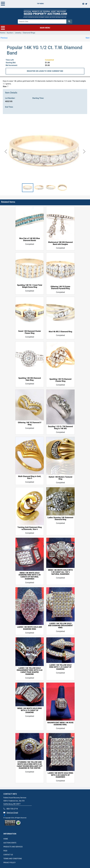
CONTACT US (8, 855)
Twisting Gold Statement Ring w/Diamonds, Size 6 (30, 528)
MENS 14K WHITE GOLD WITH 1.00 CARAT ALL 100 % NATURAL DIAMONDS (60, 572)
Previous (4, 38)
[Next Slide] (84, 151)
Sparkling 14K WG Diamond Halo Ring (30, 379)
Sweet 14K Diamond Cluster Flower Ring (30, 332)
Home (2, 33)
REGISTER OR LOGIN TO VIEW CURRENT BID (45, 71)
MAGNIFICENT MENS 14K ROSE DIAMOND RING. (60, 724)
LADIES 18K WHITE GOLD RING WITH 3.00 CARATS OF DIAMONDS (60, 775)
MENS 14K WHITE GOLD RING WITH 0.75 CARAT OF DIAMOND (30, 711)
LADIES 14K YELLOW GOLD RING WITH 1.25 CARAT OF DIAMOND (60, 667)
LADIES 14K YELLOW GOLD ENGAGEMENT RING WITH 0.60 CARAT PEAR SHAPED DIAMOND (30, 671)
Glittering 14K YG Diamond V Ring (30, 424)
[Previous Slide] (6, 151)
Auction (10, 33)
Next (88, 38)
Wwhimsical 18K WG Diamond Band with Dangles (60, 243)
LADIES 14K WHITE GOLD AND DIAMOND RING (30, 628)
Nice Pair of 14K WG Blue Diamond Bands (30, 240)
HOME (6, 839)
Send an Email (12, 813)
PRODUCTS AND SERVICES (13, 847)
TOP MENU (22, 4)
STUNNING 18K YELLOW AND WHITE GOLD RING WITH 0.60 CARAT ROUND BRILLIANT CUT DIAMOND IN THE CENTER (30, 765)
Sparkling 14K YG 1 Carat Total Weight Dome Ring (30, 286)
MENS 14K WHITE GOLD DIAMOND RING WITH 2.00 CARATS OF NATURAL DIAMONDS (30, 576)
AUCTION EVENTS (10, 843)
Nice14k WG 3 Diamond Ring (60, 332)
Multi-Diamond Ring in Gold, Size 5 (30, 477)
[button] (28, 188)
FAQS (5, 851)
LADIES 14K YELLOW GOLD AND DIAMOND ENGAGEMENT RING (60, 626)
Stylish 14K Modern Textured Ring (60, 478)
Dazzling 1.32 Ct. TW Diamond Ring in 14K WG (60, 428)
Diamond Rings (29, 33)
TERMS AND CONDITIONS (13, 859)
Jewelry (18, 33)
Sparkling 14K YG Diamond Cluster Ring (60, 380)
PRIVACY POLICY (9, 863)
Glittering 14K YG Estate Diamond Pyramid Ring (60, 288)
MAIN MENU (26, 28)
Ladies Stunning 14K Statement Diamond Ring (60, 519)
